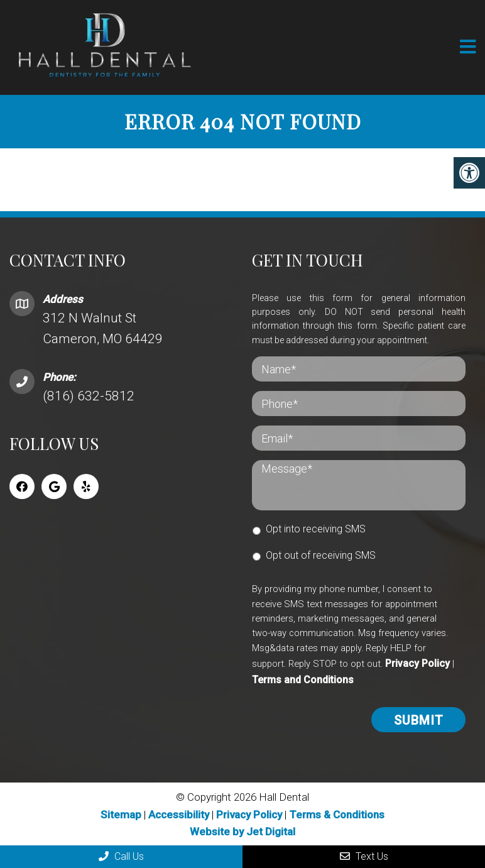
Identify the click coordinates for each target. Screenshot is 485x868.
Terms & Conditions (337, 814)
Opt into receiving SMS (316, 529)
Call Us (121, 856)
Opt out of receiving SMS (321, 555)
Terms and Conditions (303, 679)
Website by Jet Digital (242, 831)
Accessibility (179, 814)
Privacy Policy (417, 663)
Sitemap (121, 814)
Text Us (364, 856)
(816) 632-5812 (89, 396)
